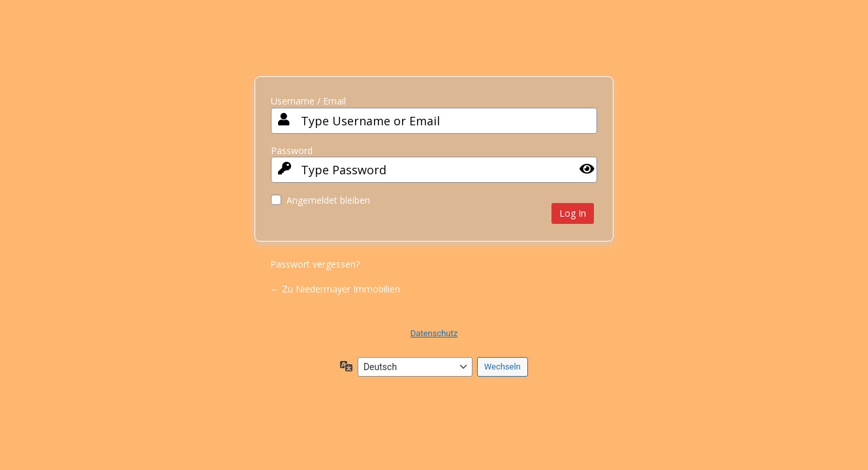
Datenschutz (434, 333)
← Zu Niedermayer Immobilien (335, 289)
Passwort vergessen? (315, 264)
